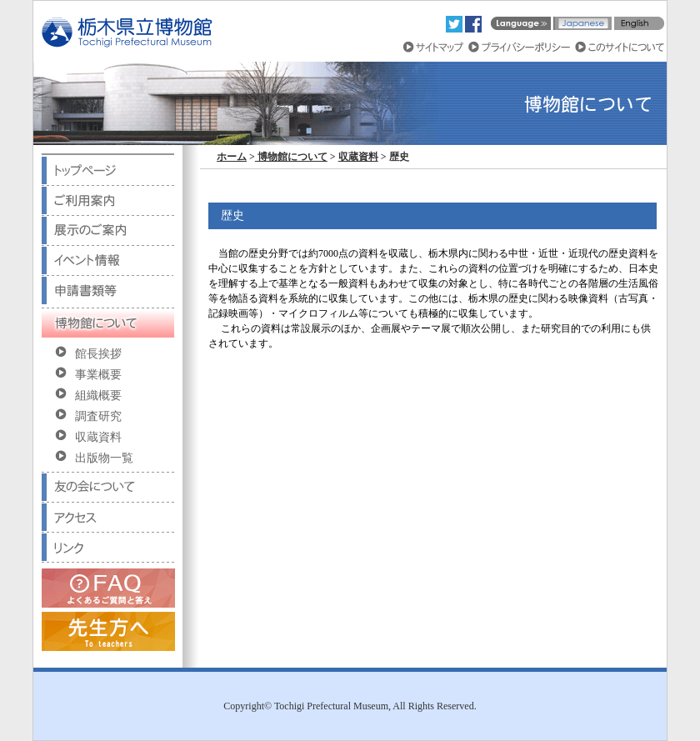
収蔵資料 (98, 437)
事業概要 (98, 375)
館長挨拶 (98, 354)
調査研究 (98, 416)
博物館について (291, 157)
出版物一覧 (104, 458)
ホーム (232, 157)
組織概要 (98, 396)
